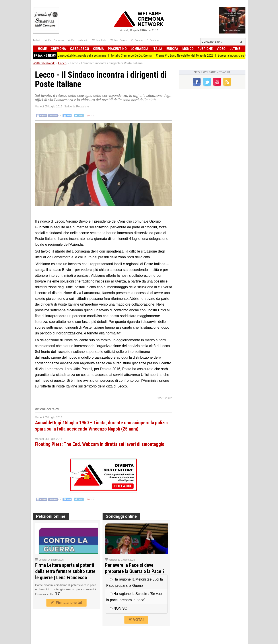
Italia (157, 49)
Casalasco (80, 49)
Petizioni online (51, 516)
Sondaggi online (121, 516)
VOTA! (136, 620)
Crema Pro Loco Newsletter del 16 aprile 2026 (189, 55)
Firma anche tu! (66, 603)
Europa (172, 49)
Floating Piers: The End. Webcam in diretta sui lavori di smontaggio (100, 444)
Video (221, 49)
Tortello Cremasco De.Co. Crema (135, 55)
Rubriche (205, 49)
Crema (98, 49)
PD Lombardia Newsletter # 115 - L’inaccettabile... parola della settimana (65, 55)
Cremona (58, 49)
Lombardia (140, 49)
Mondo (188, 49)
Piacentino (117, 49)
